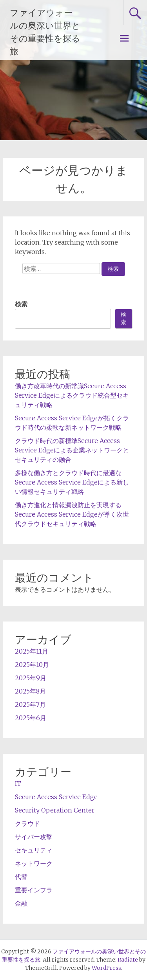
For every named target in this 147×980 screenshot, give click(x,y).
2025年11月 (32, 651)
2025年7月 (30, 704)
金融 (21, 903)
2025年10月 (32, 665)
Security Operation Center (55, 810)
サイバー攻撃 (34, 837)
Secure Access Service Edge (56, 797)
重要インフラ (34, 890)
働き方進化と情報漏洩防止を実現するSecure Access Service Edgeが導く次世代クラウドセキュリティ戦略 (72, 514)
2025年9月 (31, 678)
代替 (21, 877)
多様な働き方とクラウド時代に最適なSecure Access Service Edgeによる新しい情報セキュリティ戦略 (72, 482)
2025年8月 (30, 691)
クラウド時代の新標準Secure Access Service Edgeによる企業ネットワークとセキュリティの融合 (72, 450)
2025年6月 (31, 718)
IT (18, 784)
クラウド (27, 823)
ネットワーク (34, 863)
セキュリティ (34, 850)
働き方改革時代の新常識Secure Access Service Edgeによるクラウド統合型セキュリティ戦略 (72, 395)
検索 (21, 304)
